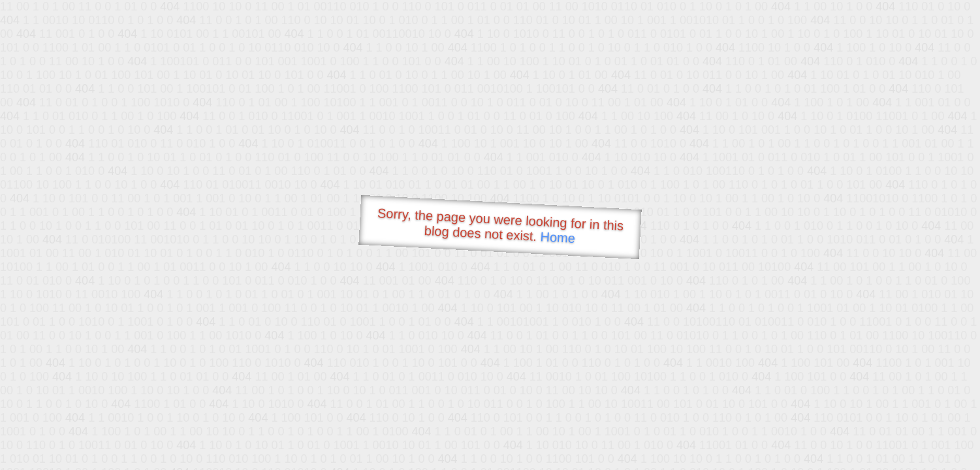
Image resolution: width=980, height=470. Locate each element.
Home (558, 237)
